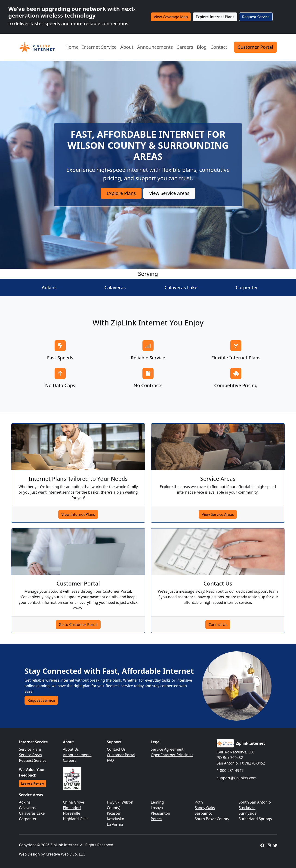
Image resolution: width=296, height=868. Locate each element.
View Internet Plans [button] (78, 514)
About (127, 47)
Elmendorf (72, 808)
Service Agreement (167, 749)
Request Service (33, 760)
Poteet (156, 819)
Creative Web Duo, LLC (65, 854)
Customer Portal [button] (255, 47)
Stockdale (247, 808)
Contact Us (116, 749)
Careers (185, 47)
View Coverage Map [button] (171, 17)
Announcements (155, 47)
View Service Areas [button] (169, 193)
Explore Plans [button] (121, 193)
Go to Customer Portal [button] (78, 625)
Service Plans (30, 749)
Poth (199, 802)
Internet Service (99, 47)
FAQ (110, 760)
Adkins (25, 802)
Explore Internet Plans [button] (215, 17)
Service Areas (31, 755)
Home (72, 47)
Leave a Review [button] (32, 783)
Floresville (72, 813)
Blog (202, 47)
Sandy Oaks (205, 808)
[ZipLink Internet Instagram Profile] (269, 845)
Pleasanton (160, 813)
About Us (71, 749)
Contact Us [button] (218, 625)
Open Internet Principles (172, 755)
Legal (156, 742)
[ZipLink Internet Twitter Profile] (275, 845)
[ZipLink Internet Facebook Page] (262, 845)
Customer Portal (121, 755)
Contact (219, 47)
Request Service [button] (256, 17)
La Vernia (115, 824)
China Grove (74, 802)
